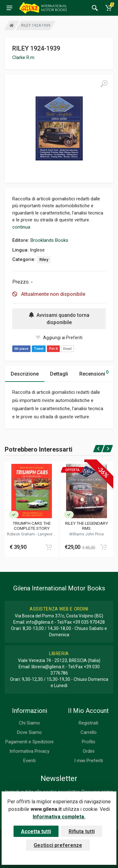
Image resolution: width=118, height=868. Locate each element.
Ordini (89, 751)
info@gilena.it (40, 622)
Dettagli (59, 374)
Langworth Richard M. (39, 536)
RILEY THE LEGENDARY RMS (87, 526)
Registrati (88, 723)
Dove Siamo (29, 732)
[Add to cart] (49, 547)
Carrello (89, 732)
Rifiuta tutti (82, 831)
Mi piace (21, 349)
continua (21, 227)
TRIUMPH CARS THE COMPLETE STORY (32, 526)
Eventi (29, 761)
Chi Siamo (29, 723)
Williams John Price (87, 534)
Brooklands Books (49, 240)
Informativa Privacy (29, 751)
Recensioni (94, 373)
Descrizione (25, 374)
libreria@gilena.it (48, 667)
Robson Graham (21, 534)
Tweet (39, 349)
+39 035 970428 (89, 622)
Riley (44, 260)
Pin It (53, 349)
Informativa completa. (59, 817)
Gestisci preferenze (58, 845)
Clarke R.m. (24, 57)
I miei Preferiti (89, 761)
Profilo (89, 742)
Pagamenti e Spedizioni (29, 742)
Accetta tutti (36, 831)
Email (67, 349)
